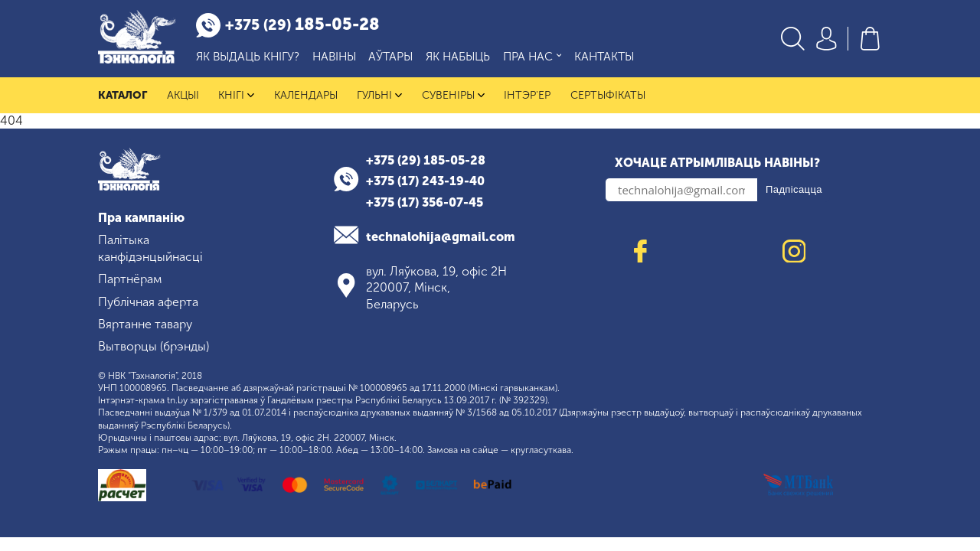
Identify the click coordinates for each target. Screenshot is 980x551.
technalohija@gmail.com (441, 237)
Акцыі (183, 95)
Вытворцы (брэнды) (154, 346)
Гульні (379, 95)
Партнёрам (130, 279)
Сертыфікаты (608, 95)
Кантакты (604, 57)
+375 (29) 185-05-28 (426, 160)
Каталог (122, 95)
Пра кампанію (141, 218)
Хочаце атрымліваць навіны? (717, 163)
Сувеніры (453, 95)
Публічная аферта (148, 302)
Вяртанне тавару (145, 324)
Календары (306, 95)
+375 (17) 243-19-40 (425, 181)
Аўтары (390, 57)
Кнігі (236, 95)
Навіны (334, 57)
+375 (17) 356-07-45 (425, 202)
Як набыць (458, 57)
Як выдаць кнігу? (248, 57)
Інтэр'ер (527, 95)
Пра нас (532, 57)
